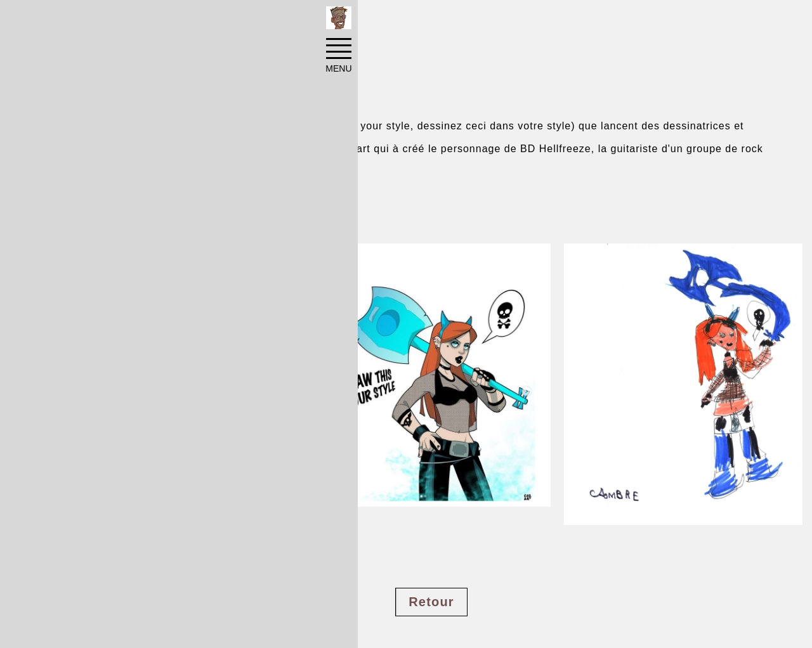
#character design (102, 566)
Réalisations (141, 20)
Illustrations (215, 20)
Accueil (77, 20)
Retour (431, 602)
